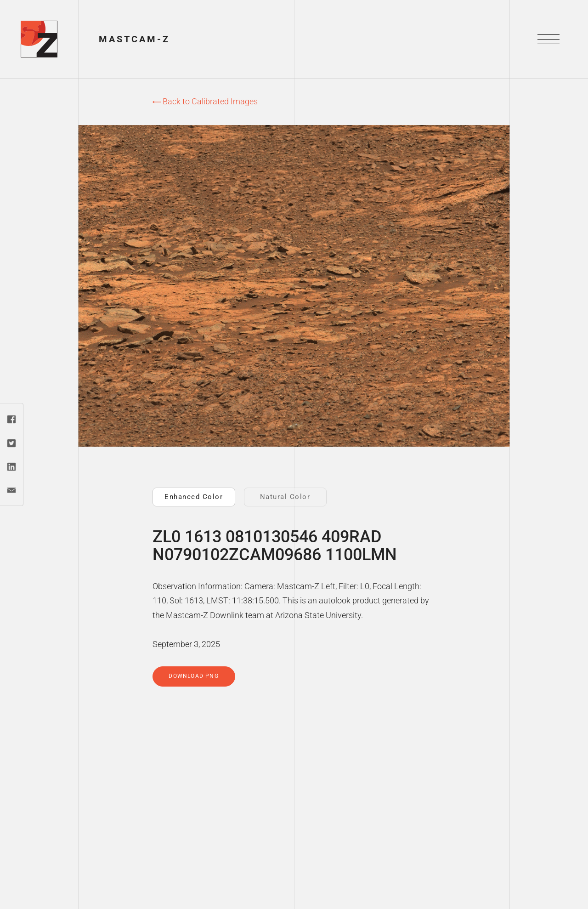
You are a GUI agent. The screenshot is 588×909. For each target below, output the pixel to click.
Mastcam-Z (134, 39)
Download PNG (193, 676)
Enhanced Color (194, 497)
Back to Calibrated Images (205, 101)
